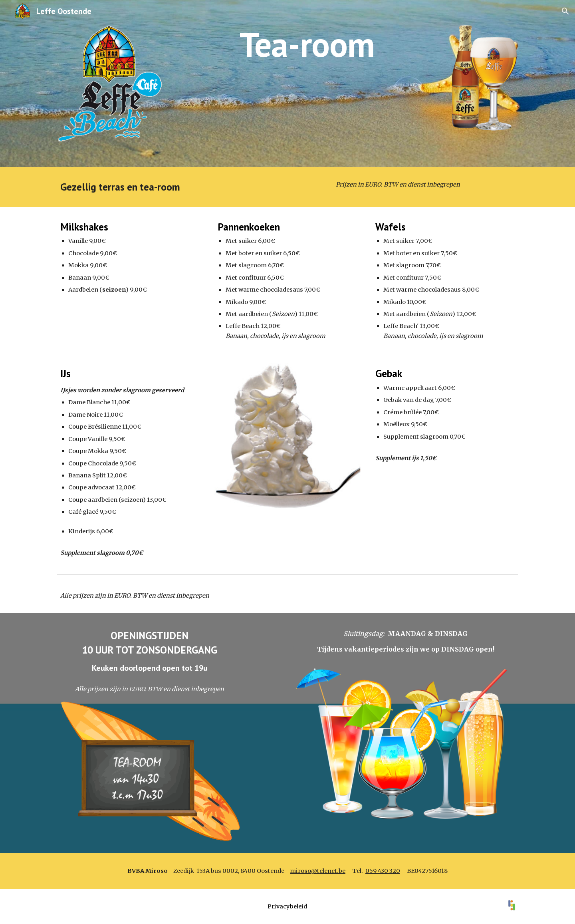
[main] (307, 44)
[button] (565, 11)
